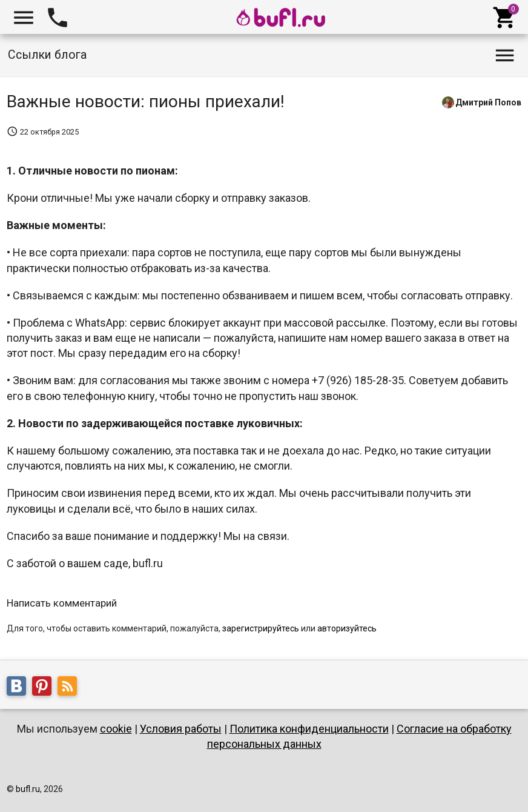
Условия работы (181, 729)
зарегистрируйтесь (261, 628)
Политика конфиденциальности (309, 729)
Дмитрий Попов (488, 102)
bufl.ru (28, 789)
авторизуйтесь (347, 628)
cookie (116, 729)
